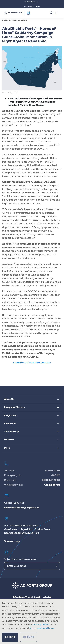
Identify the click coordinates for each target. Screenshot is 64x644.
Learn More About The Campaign (32, 363)
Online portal (52, 485)
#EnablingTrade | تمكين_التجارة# (32, 597)
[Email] (32, 566)
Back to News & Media (14, 21)
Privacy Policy (41, 625)
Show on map (12, 541)
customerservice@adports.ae (22, 508)
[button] (10, 637)
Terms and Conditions (42, 628)
